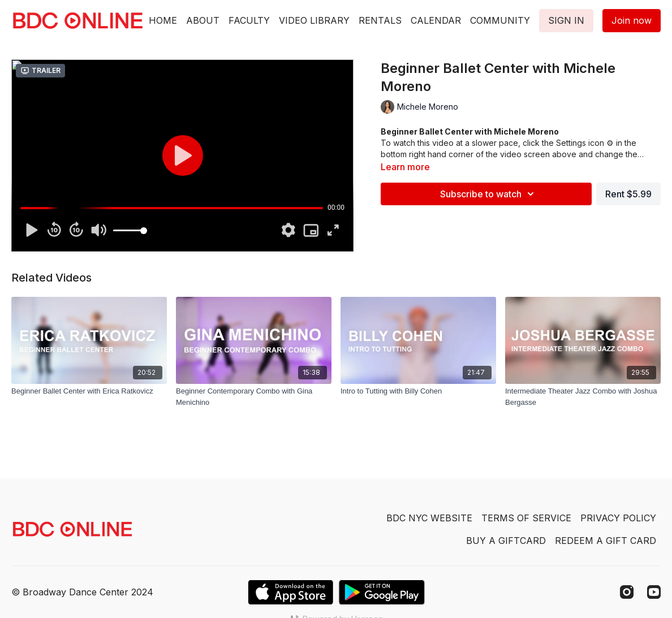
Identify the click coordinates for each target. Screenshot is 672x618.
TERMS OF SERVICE (526, 518)
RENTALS (380, 20)
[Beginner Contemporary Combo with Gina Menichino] (254, 397)
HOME (163, 20)
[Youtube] (654, 592)
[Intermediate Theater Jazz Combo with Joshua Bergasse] (583, 397)
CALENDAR (436, 20)
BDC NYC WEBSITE (429, 518)
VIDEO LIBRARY (314, 20)
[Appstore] (290, 592)
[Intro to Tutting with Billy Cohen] (418, 391)
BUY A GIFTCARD (506, 541)
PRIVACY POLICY (618, 518)
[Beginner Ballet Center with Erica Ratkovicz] (89, 391)
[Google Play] (382, 592)
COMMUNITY (500, 20)
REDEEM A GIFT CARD (606, 541)
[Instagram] (627, 592)
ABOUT (203, 20)
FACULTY (249, 20)
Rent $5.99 (628, 194)
